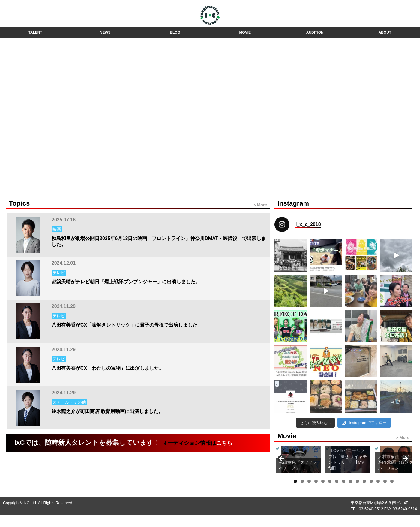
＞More (260, 205)
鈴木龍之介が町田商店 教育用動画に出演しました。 (107, 411)
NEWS (105, 32)
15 (392, 481)
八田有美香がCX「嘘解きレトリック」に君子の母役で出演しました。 (127, 325)
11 (364, 481)
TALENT (35, 32)
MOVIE (245, 32)
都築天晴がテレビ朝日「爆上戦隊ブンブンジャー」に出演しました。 (126, 282)
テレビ (59, 273)
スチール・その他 (69, 402)
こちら (224, 443)
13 (378, 481)
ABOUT (385, 32)
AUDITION (315, 32)
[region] (343, 461)
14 (385, 481)
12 (371, 481)
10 (357, 481)
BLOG (175, 32)
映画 (57, 229)
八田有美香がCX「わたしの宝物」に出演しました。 (108, 368)
